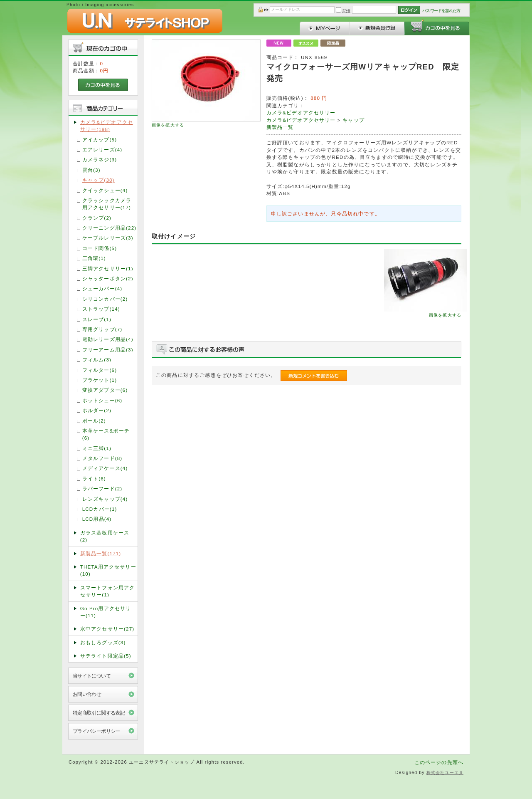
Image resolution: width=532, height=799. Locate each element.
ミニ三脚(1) (97, 448)
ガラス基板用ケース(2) (105, 536)
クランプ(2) (97, 218)
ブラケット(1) (100, 380)
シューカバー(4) (102, 288)
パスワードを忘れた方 (441, 11)
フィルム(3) (97, 360)
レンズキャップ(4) (105, 499)
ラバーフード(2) (102, 489)
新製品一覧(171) (101, 553)
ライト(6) (94, 479)
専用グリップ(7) (102, 329)
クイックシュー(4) (105, 190)
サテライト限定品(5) (106, 656)
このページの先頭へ (439, 762)
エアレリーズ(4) (102, 150)
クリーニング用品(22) (110, 228)
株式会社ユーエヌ (445, 773)
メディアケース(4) (105, 468)
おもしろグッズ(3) (103, 642)
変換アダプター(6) (105, 390)
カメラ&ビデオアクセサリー (301, 113)
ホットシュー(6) (102, 400)
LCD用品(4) (97, 519)
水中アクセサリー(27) (107, 629)
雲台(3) (91, 170)
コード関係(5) (100, 248)
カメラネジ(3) (100, 160)
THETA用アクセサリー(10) (108, 570)
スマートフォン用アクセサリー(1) (108, 591)
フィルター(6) (100, 370)
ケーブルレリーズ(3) (108, 238)
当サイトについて (92, 676)
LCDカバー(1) (100, 509)
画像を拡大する (168, 125)
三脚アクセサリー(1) (108, 268)
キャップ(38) (99, 180)
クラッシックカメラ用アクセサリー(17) (107, 204)
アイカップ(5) (100, 140)
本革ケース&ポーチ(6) (106, 434)
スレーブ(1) (97, 319)
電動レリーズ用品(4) (108, 339)
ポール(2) (94, 421)
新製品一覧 (280, 127)
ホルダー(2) (97, 410)
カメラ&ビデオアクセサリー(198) (107, 126)
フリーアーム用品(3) (108, 350)
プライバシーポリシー (96, 731)
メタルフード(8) (102, 458)
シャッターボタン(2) (108, 278)
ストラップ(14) (101, 309)
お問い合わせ (87, 694)
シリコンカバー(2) (105, 299)
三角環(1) (94, 258)
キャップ (353, 120)
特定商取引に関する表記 (99, 713)
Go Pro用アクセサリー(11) (106, 612)
